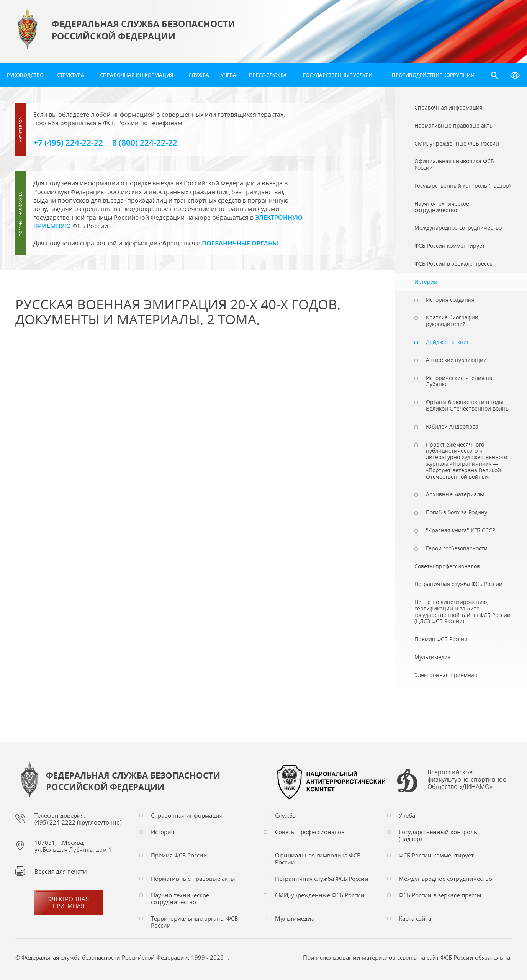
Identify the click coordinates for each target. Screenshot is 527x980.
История (163, 832)
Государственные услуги (338, 75)
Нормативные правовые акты (193, 879)
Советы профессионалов (310, 832)
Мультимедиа (295, 918)
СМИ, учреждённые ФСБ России (320, 895)
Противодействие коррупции (433, 75)
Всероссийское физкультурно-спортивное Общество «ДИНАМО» (467, 780)
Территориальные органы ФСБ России (194, 922)
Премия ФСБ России (179, 855)
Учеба (228, 75)
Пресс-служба (268, 75)
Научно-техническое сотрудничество (180, 898)
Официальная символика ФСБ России (318, 859)
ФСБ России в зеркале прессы (440, 895)
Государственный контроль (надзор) (438, 835)
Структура (71, 75)
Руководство (25, 75)
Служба (199, 75)
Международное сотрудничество (445, 879)
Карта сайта (415, 918)
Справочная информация (137, 75)
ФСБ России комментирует (436, 855)
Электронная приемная (69, 902)
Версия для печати (61, 871)
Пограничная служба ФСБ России (322, 879)
